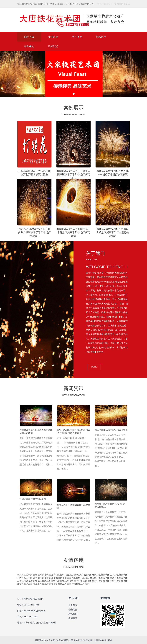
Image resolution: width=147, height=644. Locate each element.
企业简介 (53, 37)
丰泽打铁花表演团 (26, 577)
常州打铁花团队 (122, 4)
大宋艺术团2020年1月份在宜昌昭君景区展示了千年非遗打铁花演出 (34, 232)
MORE (94, 367)
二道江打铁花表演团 (27, 580)
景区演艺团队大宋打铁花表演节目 (111, 430)
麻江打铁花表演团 (46, 580)
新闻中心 (29, 46)
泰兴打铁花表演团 (26, 574)
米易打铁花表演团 (64, 580)
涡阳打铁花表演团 (83, 574)
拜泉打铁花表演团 (101, 574)
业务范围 (73, 604)
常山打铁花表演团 (44, 577)
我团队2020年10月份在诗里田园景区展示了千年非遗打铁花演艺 (73, 174)
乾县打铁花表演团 (80, 577)
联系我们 (53, 46)
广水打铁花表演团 (80, 583)
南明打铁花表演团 (83, 580)
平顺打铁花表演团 (62, 577)
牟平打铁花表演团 (44, 583)
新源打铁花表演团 (26, 583)
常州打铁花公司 (105, 4)
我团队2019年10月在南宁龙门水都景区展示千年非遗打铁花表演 (73, 232)
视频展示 (101, 37)
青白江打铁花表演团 (63, 574)
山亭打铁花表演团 (119, 574)
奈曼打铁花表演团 (62, 583)
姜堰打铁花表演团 (44, 574)
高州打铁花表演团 (119, 577)
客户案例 (77, 37)
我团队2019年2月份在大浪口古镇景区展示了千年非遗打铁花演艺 (113, 232)
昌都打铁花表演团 (101, 580)
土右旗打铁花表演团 (100, 577)
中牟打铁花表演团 (119, 580)
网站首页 (29, 37)
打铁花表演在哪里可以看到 (33, 498)
